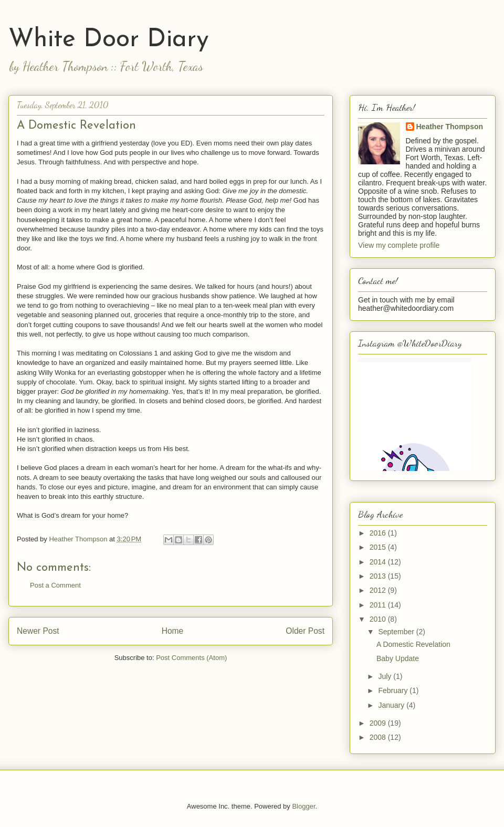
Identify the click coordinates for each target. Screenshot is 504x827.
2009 (379, 723)
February (394, 690)
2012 (379, 590)
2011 (379, 605)
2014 (379, 562)
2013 (379, 576)
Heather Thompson (450, 127)
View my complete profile (399, 245)
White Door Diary (109, 40)
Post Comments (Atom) (191, 658)
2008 (379, 737)
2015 (379, 547)
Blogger (303, 806)
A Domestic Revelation (413, 644)
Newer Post (38, 631)
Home (173, 631)
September (397, 632)
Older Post (305, 631)
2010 (379, 619)
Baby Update (398, 658)
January (392, 705)
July (386, 676)
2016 (379, 533)
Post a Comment (55, 585)
